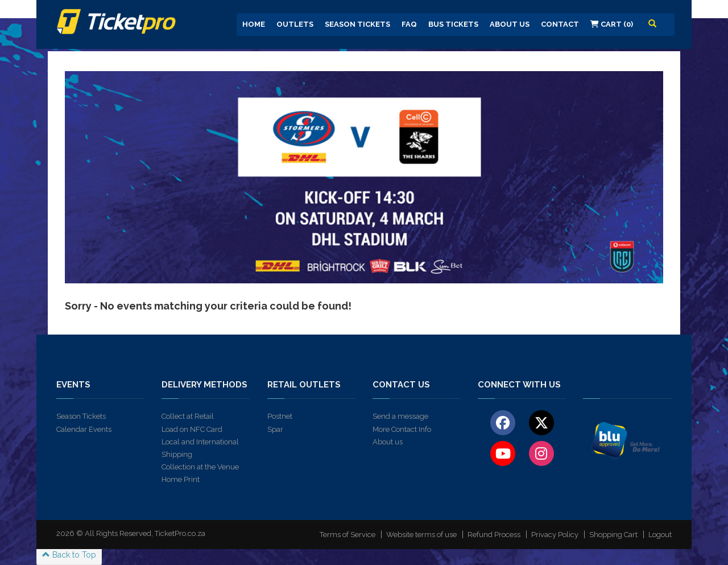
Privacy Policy (555, 535)
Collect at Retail (188, 416)
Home (254, 24)
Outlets (295, 24)
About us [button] (510, 24)
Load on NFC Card (192, 429)
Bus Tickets (453, 24)
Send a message (400, 416)
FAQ (409, 24)
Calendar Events (84, 429)
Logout (660, 535)
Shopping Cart (613, 535)
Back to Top (69, 555)
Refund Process (494, 535)
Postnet (280, 416)
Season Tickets (357, 24)
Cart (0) (612, 24)
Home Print (181, 479)
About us (388, 442)
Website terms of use (421, 535)
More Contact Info (402, 429)
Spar (275, 429)
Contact (560, 24)
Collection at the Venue (200, 467)
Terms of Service (348, 535)
